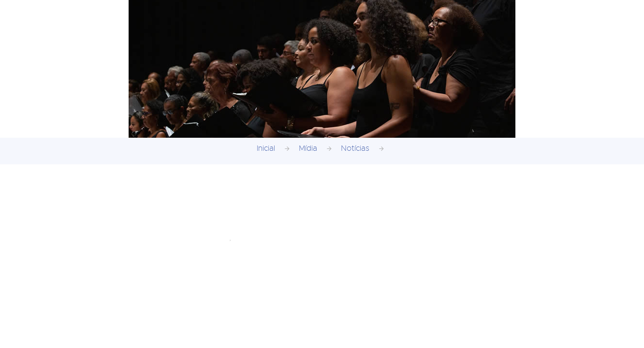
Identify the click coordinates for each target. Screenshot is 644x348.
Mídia (308, 148)
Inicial (266, 148)
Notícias (355, 148)
